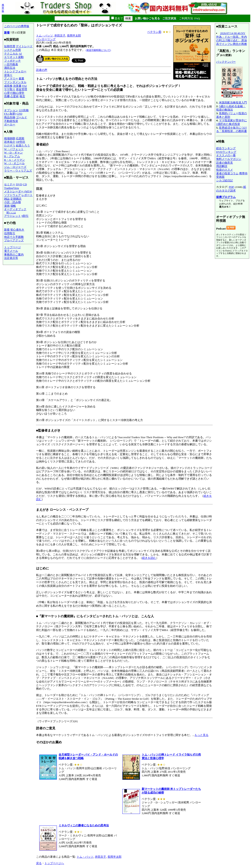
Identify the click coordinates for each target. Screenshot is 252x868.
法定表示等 (11, 258)
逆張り (8, 75)
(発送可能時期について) (98, 50)
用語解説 (222, 166)
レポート (27, 195)
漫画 (7, 206)
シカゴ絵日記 (225, 180)
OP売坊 (20, 142)
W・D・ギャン (13, 153)
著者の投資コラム (227, 173)
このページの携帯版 (17, 26)
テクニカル (11, 54)
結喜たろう (23, 145)
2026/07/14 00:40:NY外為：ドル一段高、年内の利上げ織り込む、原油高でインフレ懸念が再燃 (232, 39)
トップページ (12, 247)
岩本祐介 (10, 142)
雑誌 (7, 199)
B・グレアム (12, 156)
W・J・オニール (14, 163)
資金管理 (21, 89)
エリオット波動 (14, 57)
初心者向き (17, 230)
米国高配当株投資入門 (233, 103)
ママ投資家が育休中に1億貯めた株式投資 (232, 122)
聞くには (11, 213)
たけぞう (10, 145)
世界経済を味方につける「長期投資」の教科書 (232, 129)
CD (25, 184)
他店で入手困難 (14, 237)
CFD (20, 114)
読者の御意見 (225, 163)
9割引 (25, 216)
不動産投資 (11, 121)
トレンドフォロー (15, 71)
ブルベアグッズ (14, 240)
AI (20, 54)
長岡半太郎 (74, 36)
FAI (25, 86)
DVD (19, 184)
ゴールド (21, 117)
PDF (231, 187)
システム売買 (12, 50)
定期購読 (16, 199)
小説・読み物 (12, 202)
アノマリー (11, 78)
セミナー (10, 184)
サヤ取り (10, 89)
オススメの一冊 (226, 155)
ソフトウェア (12, 195)
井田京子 (60, 36)
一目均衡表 (11, 64)
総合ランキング (226, 148)
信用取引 (10, 233)
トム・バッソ (44, 36)
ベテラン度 (154, 32)
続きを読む (149, 558)
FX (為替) (10, 114)
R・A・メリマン (14, 160)
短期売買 (10, 46)
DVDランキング (226, 152)
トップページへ (54, 863)
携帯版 (3, 8)
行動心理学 (17, 93)
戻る (39, 863)
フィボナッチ (12, 61)
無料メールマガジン (229, 159)
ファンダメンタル (15, 82)
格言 (22, 96)
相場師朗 (10, 138)
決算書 (17, 86)
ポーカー (10, 124)
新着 (7, 33)
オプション (11, 110)
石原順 (20, 138)
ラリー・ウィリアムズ (18, 171)
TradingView (12, 188)
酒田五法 (10, 68)
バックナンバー (226, 62)
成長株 (8, 86)
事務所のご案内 (14, 255)
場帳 (13, 206)
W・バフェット (14, 149)
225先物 (24, 110)
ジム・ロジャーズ (15, 167)
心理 (7, 93)
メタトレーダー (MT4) (18, 191)
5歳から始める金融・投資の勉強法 (231, 108)
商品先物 (10, 117)
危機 (7, 96)
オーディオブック (15, 209)
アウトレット (12, 216)
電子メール (11, 251)
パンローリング (46, 39)
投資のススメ (225, 170)
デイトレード (24, 46)
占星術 (14, 96)
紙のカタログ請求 (231, 189)
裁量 (21, 78)
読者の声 (42, 70)
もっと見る (201, 735)
